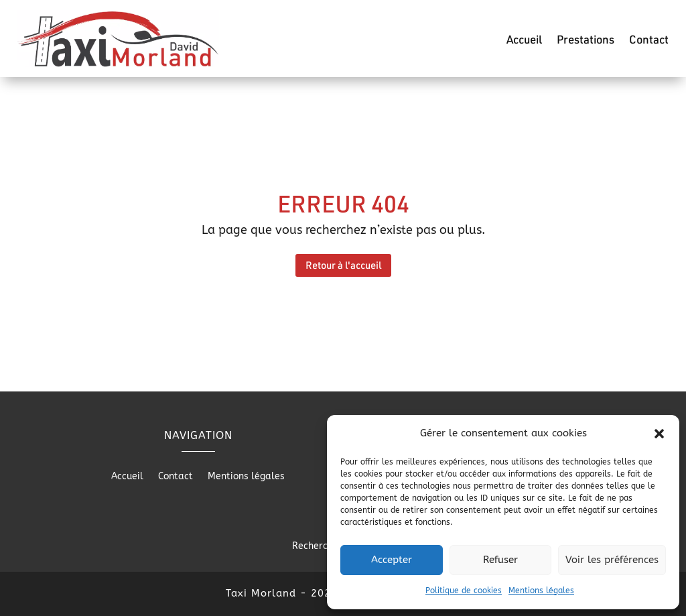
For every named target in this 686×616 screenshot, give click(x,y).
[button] (659, 434)
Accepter (392, 560)
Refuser (500, 560)
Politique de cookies (464, 591)
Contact (649, 40)
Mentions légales (541, 591)
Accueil (524, 40)
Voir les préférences (612, 560)
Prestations (586, 40)
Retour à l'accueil (343, 265)
